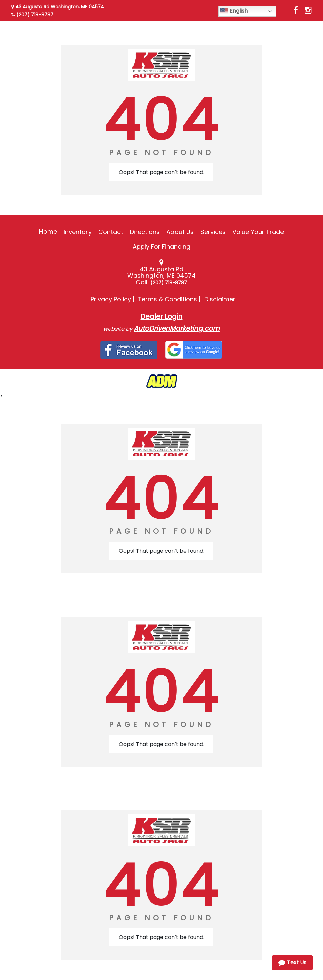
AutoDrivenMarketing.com (177, 328)
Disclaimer (220, 299)
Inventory (77, 232)
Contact (111, 232)
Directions (145, 232)
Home (48, 232)
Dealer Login (161, 316)
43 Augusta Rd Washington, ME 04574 (58, 7)
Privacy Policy (111, 299)
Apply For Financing (162, 247)
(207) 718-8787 (32, 15)
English (234, 11)
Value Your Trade (258, 232)
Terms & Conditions (168, 299)
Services (213, 232)
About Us (180, 232)
